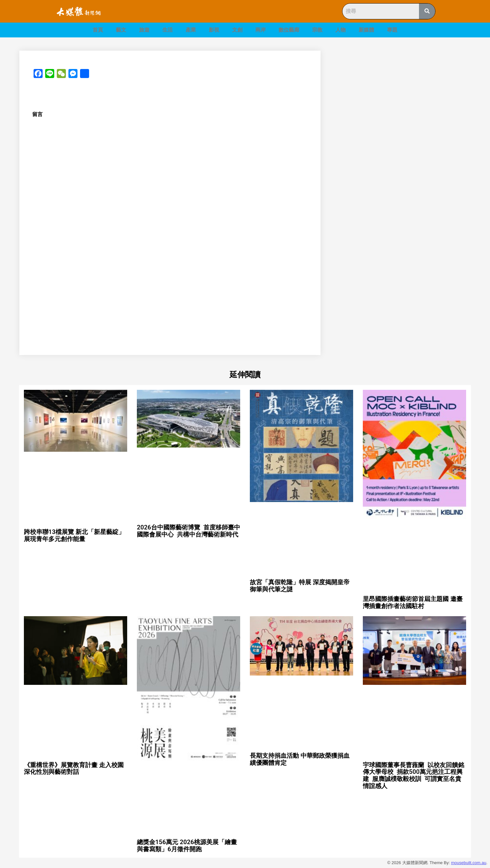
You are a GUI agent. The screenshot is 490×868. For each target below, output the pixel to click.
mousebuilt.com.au (469, 863)
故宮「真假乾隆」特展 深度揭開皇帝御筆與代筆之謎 (300, 586)
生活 (168, 30)
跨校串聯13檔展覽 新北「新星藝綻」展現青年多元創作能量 (74, 535)
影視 (214, 30)
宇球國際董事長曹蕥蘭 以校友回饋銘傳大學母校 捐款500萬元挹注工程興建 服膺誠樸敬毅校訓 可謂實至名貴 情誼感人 (413, 776)
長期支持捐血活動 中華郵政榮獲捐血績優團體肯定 (300, 759)
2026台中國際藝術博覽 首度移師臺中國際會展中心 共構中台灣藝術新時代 (189, 531)
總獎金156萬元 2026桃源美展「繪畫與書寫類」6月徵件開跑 (187, 846)
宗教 (317, 30)
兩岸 (260, 30)
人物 (341, 30)
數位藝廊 (289, 30)
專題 (392, 30)
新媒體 (366, 30)
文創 (237, 30)
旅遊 (144, 30)
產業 (191, 30)
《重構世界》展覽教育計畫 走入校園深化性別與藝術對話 (74, 769)
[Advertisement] (403, 96)
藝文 (121, 30)
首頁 (98, 30)
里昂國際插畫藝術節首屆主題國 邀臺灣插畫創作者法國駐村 (413, 602)
